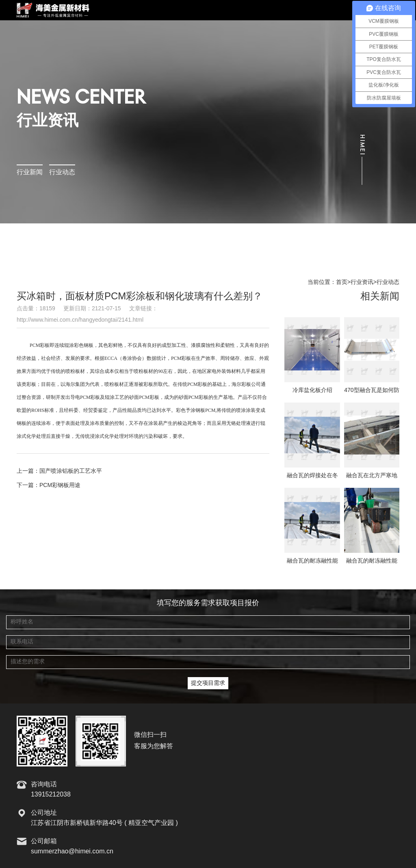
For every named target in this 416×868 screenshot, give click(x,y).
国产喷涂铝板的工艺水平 (71, 471)
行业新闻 (30, 172)
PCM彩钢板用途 (60, 485)
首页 (342, 282)
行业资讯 (362, 282)
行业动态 (62, 172)
